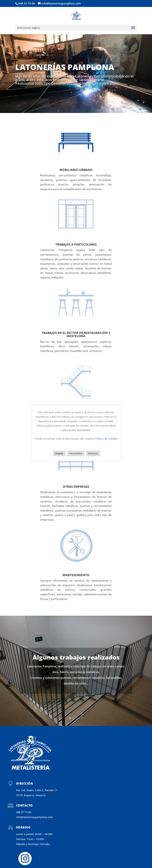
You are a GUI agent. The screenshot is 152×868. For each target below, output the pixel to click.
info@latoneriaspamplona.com (34, 817)
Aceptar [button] (59, 453)
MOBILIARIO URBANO (76, 170)
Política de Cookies (106, 439)
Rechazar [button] (93, 453)
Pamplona (102, 76)
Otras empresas (76, 487)
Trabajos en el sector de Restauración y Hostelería (76, 334)
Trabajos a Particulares (76, 244)
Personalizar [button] (76, 453)
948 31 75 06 (27, 3)
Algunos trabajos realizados (76, 661)
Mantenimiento (76, 575)
